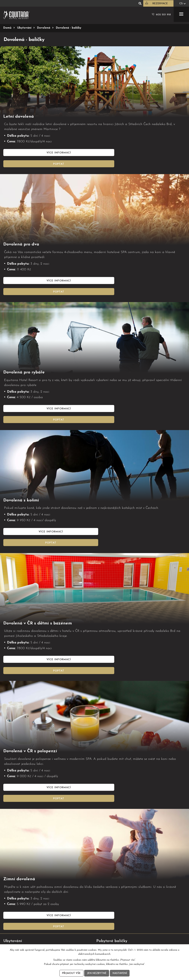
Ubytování (24, 28)
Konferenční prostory (109, 894)
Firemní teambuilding (109, 899)
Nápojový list (12, 904)
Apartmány (10, 874)
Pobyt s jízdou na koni (110, 879)
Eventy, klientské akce (110, 904)
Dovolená (44, 28)
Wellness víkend (106, 869)
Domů (7, 28)
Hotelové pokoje (14, 869)
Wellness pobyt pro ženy (111, 874)
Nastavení (120, 973)
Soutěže (10, 912)
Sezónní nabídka (14, 894)
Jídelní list (9, 899)
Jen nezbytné (96, 973)
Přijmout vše (71, 973)
